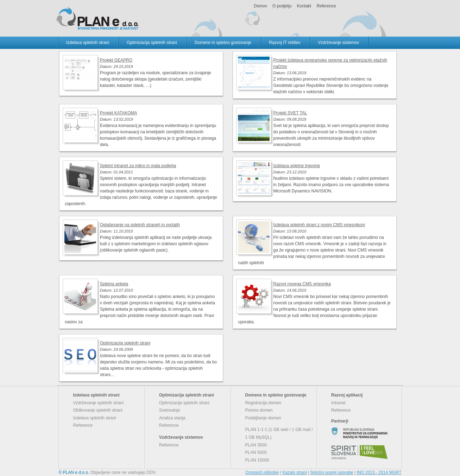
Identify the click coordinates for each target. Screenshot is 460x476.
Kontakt (304, 6)
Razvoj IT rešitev (285, 43)
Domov (260, 6)
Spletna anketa (114, 284)
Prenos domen (259, 410)
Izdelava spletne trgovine (297, 166)
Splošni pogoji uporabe (332, 472)
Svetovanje (169, 410)
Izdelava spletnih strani (88, 43)
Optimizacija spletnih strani (152, 43)
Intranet (338, 403)
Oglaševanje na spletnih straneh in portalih (140, 225)
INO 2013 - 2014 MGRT (379, 472)
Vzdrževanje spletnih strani (98, 403)
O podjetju (282, 6)
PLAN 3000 (256, 445)
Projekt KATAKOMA (119, 113)
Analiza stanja (172, 418)
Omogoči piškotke (262, 472)
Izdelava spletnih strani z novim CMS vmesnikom (319, 225)
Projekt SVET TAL (290, 113)
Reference (326, 6)
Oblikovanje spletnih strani (98, 410)
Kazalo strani (294, 472)
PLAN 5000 (256, 452)
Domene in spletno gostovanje (223, 43)
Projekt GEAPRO (116, 60)
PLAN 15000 (257, 460)
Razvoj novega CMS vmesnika (302, 284)
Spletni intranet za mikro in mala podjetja (138, 166)
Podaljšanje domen (263, 418)
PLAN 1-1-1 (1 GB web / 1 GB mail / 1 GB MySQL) (279, 433)
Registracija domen (263, 403)
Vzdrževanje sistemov (338, 43)
